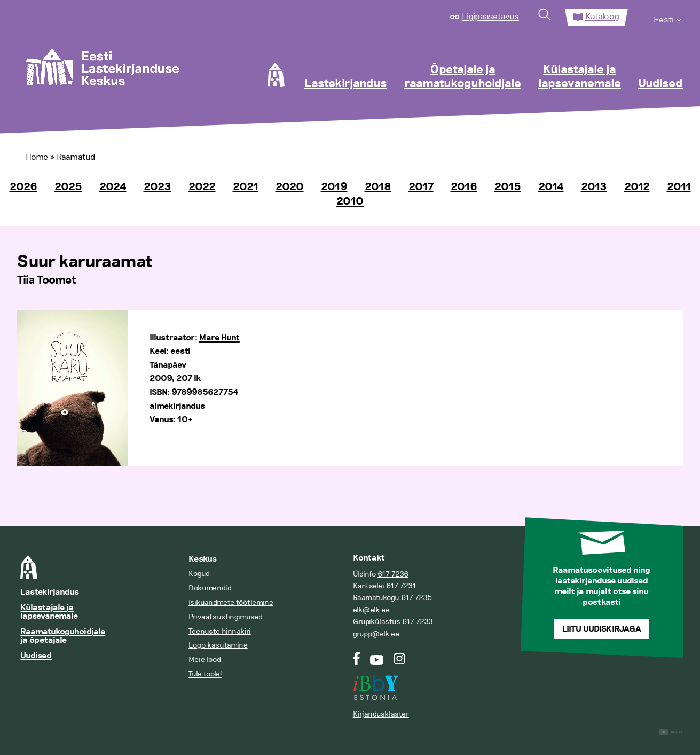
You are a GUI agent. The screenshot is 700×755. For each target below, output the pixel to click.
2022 (202, 187)
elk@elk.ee (371, 610)
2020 (290, 187)
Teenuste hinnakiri (220, 631)
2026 (23, 187)
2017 (421, 187)
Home (37, 157)
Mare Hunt (219, 338)
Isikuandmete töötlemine (231, 602)
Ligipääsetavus (490, 17)
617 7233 (418, 622)
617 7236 (393, 574)
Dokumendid (210, 588)
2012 (637, 187)
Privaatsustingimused (226, 617)
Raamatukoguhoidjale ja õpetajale (63, 636)
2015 (508, 187)
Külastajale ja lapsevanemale (580, 77)
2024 (113, 187)
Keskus (203, 559)
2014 (551, 187)
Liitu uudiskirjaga (602, 629)
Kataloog (602, 17)
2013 (594, 187)
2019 (334, 187)
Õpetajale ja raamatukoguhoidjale (463, 77)
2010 (350, 201)
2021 (246, 187)
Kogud (199, 574)
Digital (671, 732)
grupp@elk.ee (376, 634)
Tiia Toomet (47, 281)
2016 (464, 187)
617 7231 (401, 586)
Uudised (660, 84)
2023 (158, 187)
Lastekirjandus (346, 84)
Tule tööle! (205, 674)
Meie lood (205, 660)
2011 (679, 187)
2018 (378, 187)
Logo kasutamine (218, 645)
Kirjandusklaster (381, 714)
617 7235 (416, 598)
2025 (68, 187)
